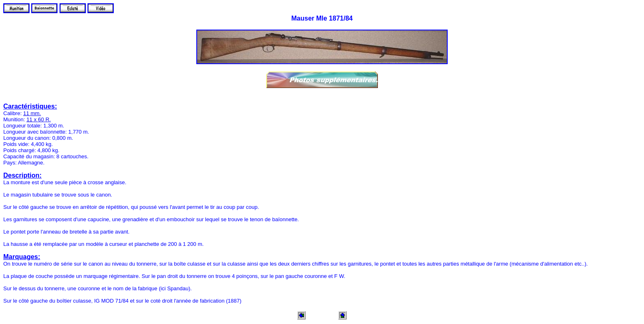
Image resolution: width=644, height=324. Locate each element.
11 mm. (32, 113)
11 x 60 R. (38, 119)
